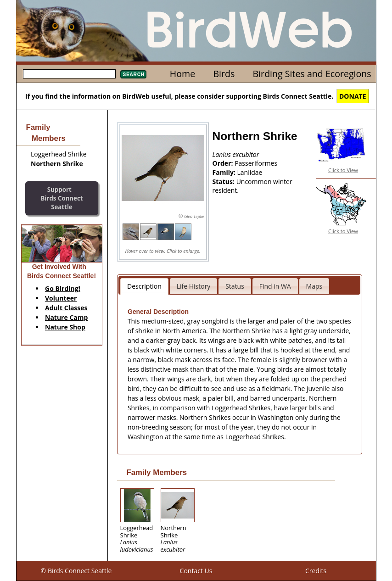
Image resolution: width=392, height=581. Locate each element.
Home (182, 74)
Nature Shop (65, 327)
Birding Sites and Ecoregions (312, 74)
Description (144, 286)
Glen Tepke (194, 216)
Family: (225, 172)
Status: (224, 182)
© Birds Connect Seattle (76, 571)
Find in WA (275, 286)
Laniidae (250, 172)
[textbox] (69, 74)
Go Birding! (63, 288)
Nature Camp (66, 317)
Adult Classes (66, 308)
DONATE (353, 96)
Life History (194, 286)
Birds (224, 74)
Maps (314, 286)
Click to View (343, 170)
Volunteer (61, 298)
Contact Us (196, 571)
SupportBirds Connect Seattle (62, 198)
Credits (316, 571)
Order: (224, 163)
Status (235, 286)
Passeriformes (256, 163)
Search (133, 74)
